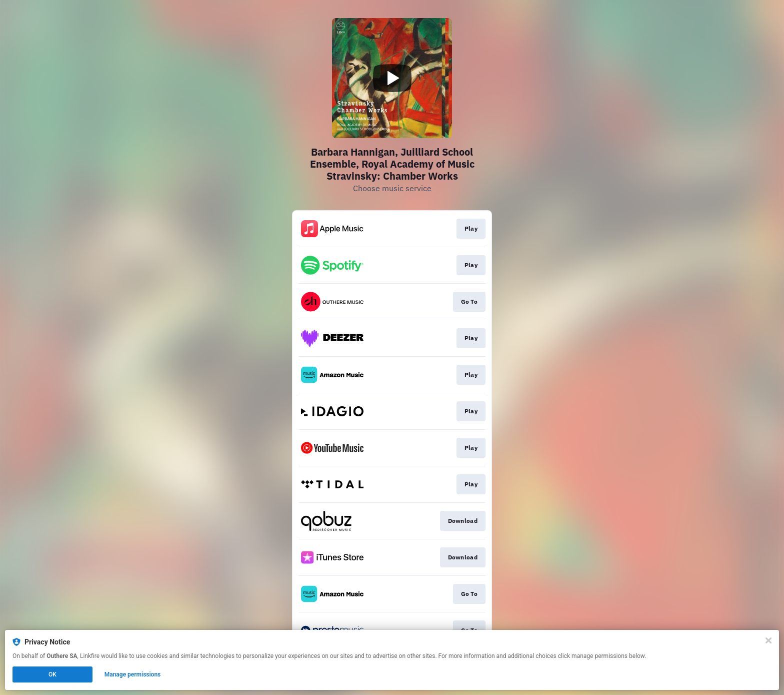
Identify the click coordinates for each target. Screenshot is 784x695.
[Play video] (392, 78)
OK (52, 674)
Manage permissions (133, 674)
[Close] (768, 640)
